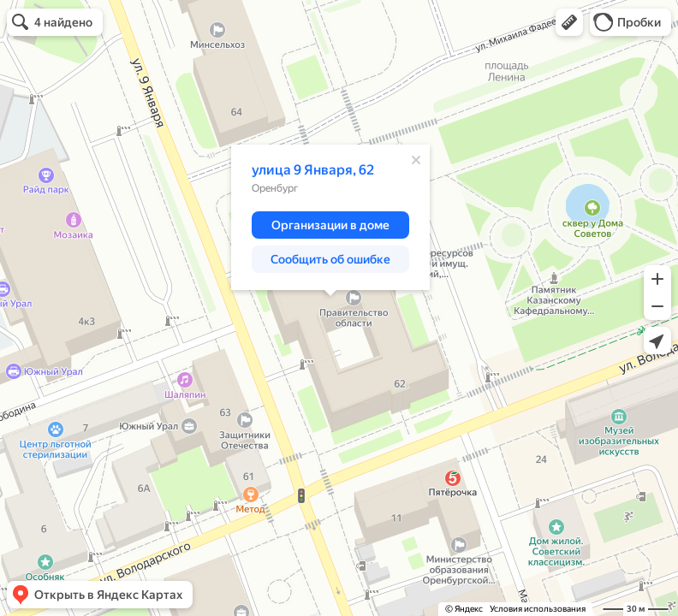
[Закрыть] (416, 160)
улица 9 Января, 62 (313, 170)
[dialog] (330, 217)
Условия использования (538, 609)
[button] (569, 22)
